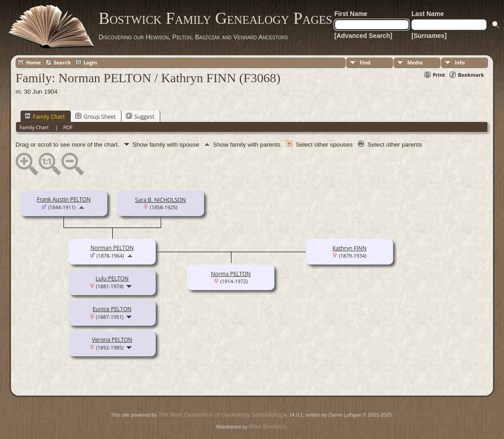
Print (439, 75)
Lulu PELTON (112, 278)
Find (365, 62)
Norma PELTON (231, 274)
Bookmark (471, 75)
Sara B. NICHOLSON (160, 200)
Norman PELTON (112, 248)
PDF (68, 127)
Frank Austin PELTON (63, 199)
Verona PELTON (112, 340)
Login (90, 62)
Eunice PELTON (112, 309)
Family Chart (45, 116)
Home (34, 62)
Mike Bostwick (268, 426)
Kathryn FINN (349, 248)
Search (62, 62)
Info (460, 62)
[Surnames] (429, 36)
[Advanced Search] (363, 36)
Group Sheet (95, 116)
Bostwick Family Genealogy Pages (215, 18)
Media (415, 62)
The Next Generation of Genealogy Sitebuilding (220, 415)
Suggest (140, 116)
